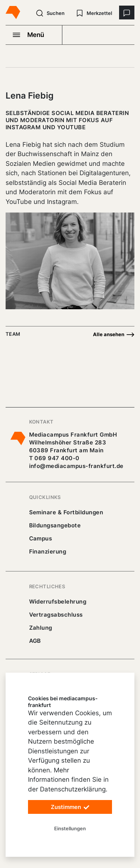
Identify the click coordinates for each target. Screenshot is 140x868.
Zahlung (41, 628)
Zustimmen (70, 807)
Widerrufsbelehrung (58, 602)
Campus (41, 538)
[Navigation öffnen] (34, 35)
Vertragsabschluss (56, 615)
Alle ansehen (114, 335)
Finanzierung (48, 551)
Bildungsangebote (55, 525)
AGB (35, 641)
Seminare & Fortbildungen (66, 512)
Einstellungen (70, 828)
